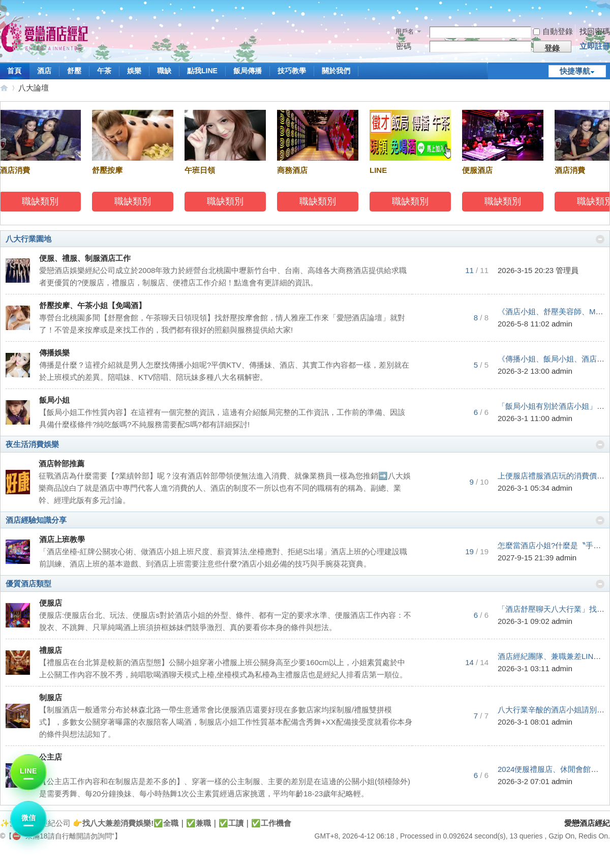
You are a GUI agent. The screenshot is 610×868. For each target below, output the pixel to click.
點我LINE (202, 71)
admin (562, 324)
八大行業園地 (28, 239)
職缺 (164, 71)
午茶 (104, 71)
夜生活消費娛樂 (32, 444)
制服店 (51, 697)
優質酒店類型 (28, 583)
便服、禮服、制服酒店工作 (85, 258)
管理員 (567, 270)
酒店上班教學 (62, 539)
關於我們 (336, 71)
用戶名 (405, 32)
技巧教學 (292, 71)
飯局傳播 (248, 71)
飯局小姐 (54, 400)
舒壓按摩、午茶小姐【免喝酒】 (93, 305)
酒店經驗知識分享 (36, 520)
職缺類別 (42, 201)
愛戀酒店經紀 (4, 88)
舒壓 (74, 71)
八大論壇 (34, 88)
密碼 (404, 46)
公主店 (51, 757)
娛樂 (134, 71)
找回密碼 (595, 31)
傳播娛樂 (54, 353)
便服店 (51, 603)
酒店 (44, 71)
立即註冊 (595, 46)
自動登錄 (553, 31)
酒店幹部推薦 (62, 463)
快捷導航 (575, 71)
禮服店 (51, 650)
